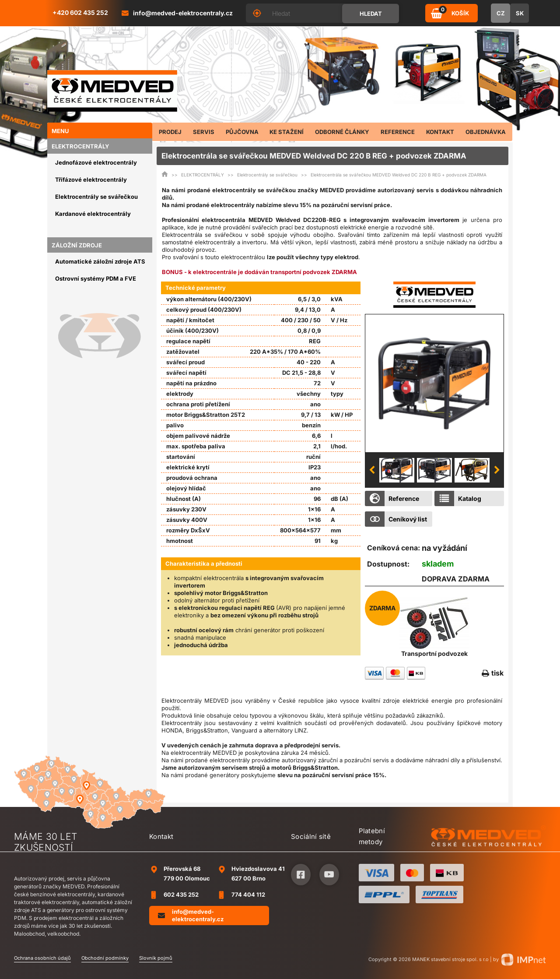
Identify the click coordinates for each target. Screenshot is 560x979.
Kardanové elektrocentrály (93, 214)
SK (520, 13)
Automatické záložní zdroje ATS (100, 261)
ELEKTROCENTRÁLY (80, 146)
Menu (60, 131)
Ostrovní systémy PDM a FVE (96, 278)
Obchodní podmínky (105, 958)
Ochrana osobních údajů (42, 958)
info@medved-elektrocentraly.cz (191, 915)
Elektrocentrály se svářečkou (96, 197)
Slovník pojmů (156, 958)
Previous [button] (372, 470)
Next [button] (497, 470)
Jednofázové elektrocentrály (96, 162)
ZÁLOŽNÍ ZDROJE (77, 245)
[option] (434, 383)
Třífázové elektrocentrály (91, 180)
